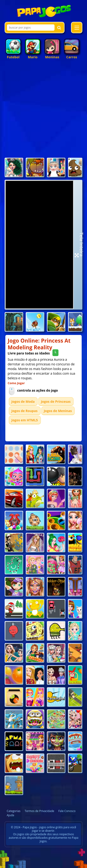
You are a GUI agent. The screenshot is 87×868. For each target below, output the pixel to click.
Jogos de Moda (23, 401)
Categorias (14, 811)
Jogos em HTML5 (25, 420)
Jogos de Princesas (56, 401)
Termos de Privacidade (39, 811)
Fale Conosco (67, 811)
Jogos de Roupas (24, 411)
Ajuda (10, 815)
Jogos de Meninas (58, 411)
